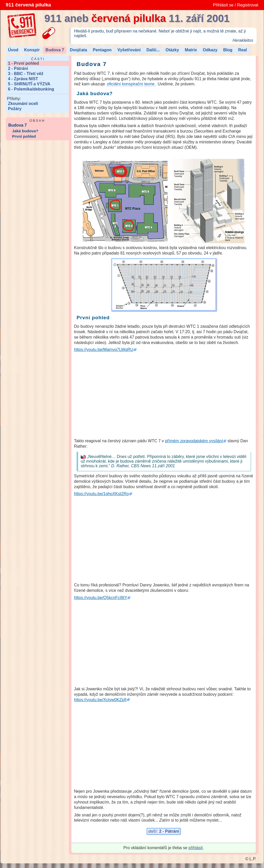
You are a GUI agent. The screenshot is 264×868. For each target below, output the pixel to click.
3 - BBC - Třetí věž (26, 74)
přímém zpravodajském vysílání (194, 441)
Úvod (13, 50)
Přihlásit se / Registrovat (236, 5)
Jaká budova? (25, 131)
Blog (228, 50)
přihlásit (196, 848)
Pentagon (102, 50)
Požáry (15, 109)
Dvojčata (79, 50)
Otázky (172, 50)
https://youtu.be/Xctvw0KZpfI (100, 700)
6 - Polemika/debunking (31, 89)
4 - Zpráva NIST (23, 79)
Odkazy (210, 50)
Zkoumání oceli (23, 104)
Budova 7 (55, 50)
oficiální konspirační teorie (131, 84)
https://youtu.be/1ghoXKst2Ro (101, 494)
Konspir (32, 50)
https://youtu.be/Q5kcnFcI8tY (101, 598)
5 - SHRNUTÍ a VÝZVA (29, 84)
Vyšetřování (129, 50)
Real (243, 50)
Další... (153, 50)
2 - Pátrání (18, 68)
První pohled (24, 136)
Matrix (191, 50)
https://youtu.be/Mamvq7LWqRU (104, 350)
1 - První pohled (23, 63)
